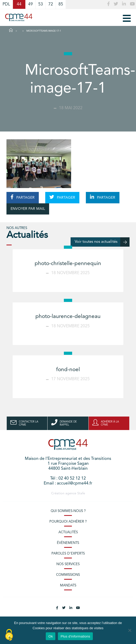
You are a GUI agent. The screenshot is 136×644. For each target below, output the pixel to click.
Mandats (68, 586)
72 (51, 4)
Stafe (81, 493)
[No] (130, 630)
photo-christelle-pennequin (68, 264)
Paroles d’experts (68, 554)
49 (31, 4)
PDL (6, 4)
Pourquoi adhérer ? (68, 522)
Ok (51, 636)
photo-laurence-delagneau (68, 317)
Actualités (68, 532)
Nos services (68, 564)
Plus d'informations (75, 636)
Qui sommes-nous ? (68, 511)
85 (61, 4)
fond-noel (68, 370)
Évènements (68, 543)
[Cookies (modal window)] (9, 635)
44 (19, 4)
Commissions (68, 575)
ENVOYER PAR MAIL (28, 209)
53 (41, 4)
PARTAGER (23, 197)
